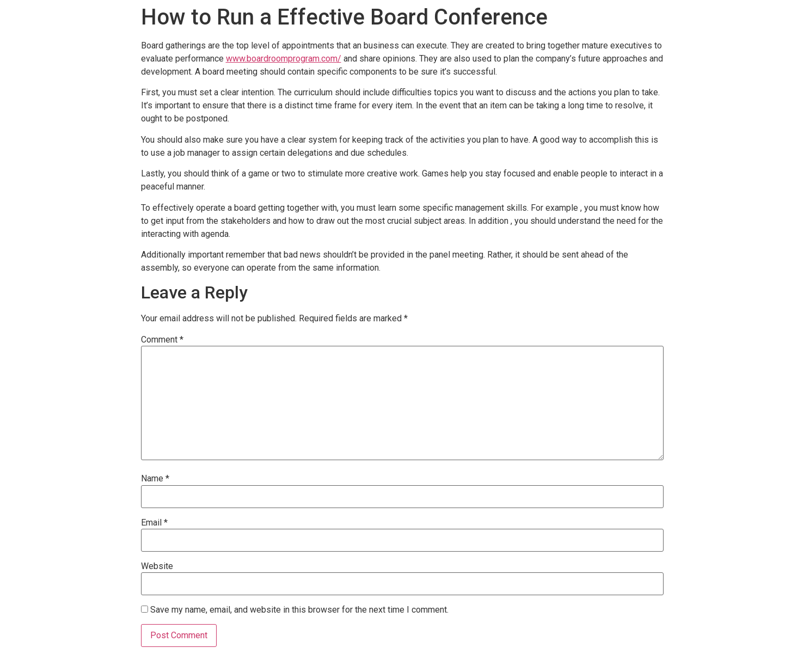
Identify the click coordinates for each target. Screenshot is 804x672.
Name (155, 479)
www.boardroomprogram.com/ (284, 59)
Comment (162, 340)
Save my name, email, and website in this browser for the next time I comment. (299, 610)
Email (154, 523)
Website (157, 566)
